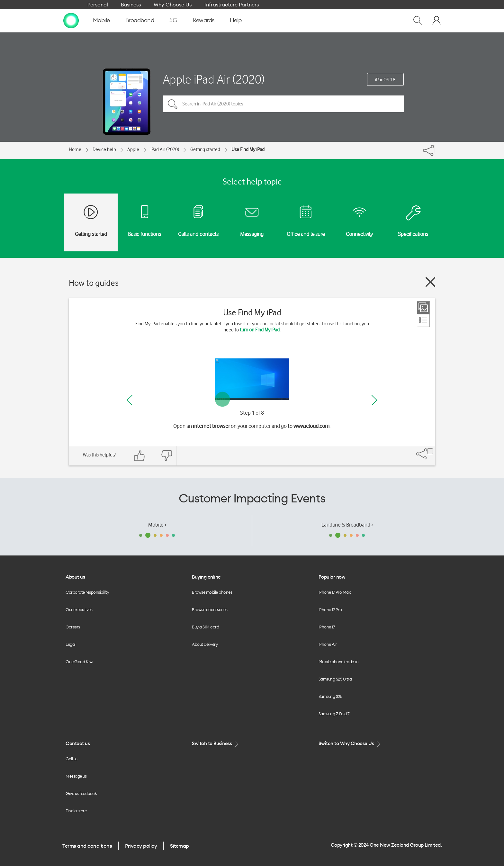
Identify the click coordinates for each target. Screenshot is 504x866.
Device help (104, 149)
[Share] (435, 149)
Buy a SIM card (205, 627)
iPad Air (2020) (165, 149)
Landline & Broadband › (347, 525)
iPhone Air (328, 644)
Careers (73, 627)
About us (75, 577)
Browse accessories (210, 609)
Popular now (332, 577)
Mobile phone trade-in (339, 662)
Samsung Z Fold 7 (334, 714)
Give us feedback (81, 793)
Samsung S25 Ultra (335, 679)
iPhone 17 (327, 627)
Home (75, 149)
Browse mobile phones (212, 592)
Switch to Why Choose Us (350, 744)
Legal (71, 644)
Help (236, 20)
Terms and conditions (87, 846)
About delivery (205, 644)
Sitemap (180, 846)
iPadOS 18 (385, 80)
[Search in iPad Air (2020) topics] (283, 104)
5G (173, 20)
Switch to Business (216, 744)
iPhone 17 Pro (330, 609)
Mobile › (157, 525)
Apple (133, 149)
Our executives (79, 609)
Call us (72, 759)
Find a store (76, 811)
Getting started (205, 149)
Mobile (101, 20)
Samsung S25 (330, 696)
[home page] (71, 20)
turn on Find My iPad (260, 330)
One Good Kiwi (79, 662)
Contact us (78, 743)
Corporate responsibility (87, 592)
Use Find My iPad (248, 149)
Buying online (206, 577)
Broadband (140, 20)
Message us (76, 776)
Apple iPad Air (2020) (214, 79)
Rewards (203, 20)
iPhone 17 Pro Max (335, 592)
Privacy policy (141, 846)
